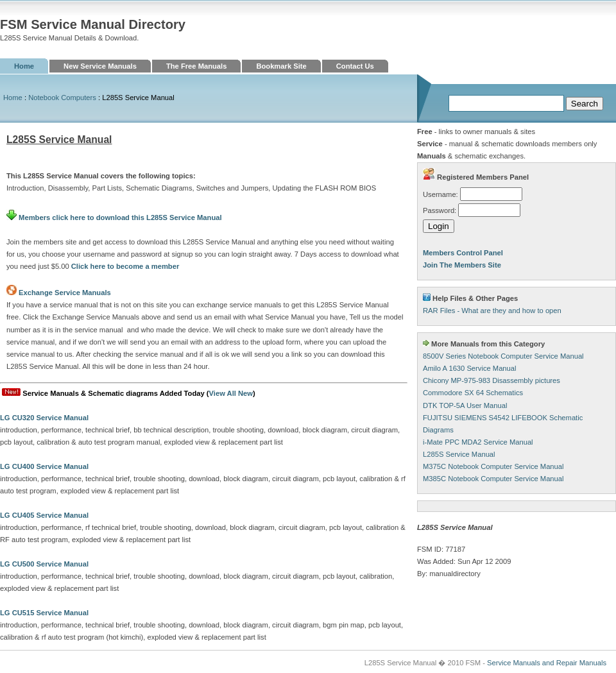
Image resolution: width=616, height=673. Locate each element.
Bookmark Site (281, 66)
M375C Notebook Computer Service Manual (493, 466)
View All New (231, 393)
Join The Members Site (462, 265)
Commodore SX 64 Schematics (473, 393)
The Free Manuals (197, 66)
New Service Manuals (100, 66)
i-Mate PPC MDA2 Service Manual (478, 442)
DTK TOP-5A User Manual (465, 405)
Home (24, 66)
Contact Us (355, 66)
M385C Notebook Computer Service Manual (493, 479)
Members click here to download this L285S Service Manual (114, 217)
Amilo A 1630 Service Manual (470, 368)
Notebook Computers (62, 98)
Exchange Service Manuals (65, 293)
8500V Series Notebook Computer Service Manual (503, 356)
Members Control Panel (463, 253)
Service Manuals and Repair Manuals (547, 663)
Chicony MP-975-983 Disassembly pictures (492, 380)
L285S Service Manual (459, 454)
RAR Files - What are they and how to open (492, 311)
